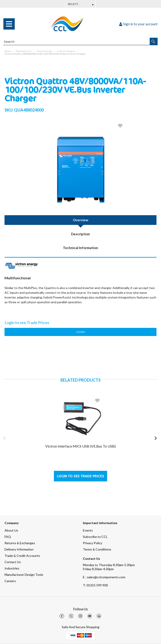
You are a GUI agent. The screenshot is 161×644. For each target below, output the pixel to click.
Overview (81, 220)
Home (8, 51)
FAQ (8, 537)
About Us (11, 530)
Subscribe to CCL (95, 537)
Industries (12, 568)
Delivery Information (19, 549)
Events (88, 530)
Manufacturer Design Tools (24, 575)
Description (80, 234)
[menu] (9, 24)
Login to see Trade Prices (80, 476)
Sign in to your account (138, 24)
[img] (62, 616)
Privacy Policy (93, 543)
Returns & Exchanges (20, 543)
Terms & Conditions (97, 549)
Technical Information (80, 248)
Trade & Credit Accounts (22, 556)
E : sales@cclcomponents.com (104, 577)
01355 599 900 (95, 585)
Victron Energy (44, 51)
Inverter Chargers (66, 51)
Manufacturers (24, 51)
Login (80, 332)
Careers (10, 581)
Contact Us (13, 562)
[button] (154, 41)
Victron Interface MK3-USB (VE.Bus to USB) (80, 446)
